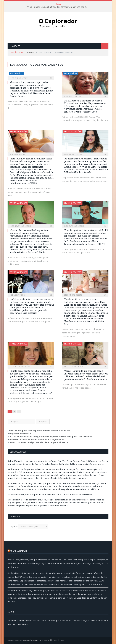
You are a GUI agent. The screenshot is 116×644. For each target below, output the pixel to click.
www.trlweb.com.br (33, 640)
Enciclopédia (16, 74)
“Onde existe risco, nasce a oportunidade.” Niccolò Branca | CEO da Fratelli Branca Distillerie (50, 494)
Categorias (13, 526)
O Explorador (19, 551)
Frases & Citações (18, 132)
